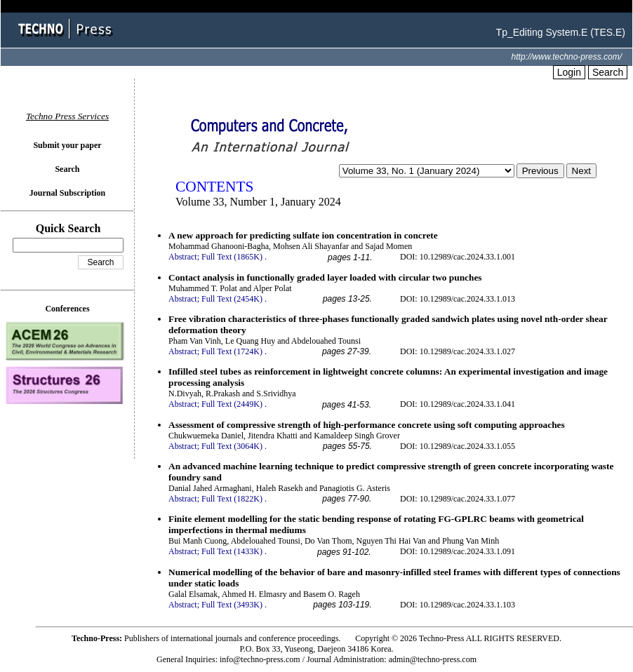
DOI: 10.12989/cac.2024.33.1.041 (458, 404)
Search (608, 72)
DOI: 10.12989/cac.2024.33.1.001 (458, 257)
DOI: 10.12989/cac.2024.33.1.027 (458, 351)
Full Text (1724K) (232, 351)
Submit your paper (67, 145)
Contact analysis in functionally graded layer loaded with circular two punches (325, 277)
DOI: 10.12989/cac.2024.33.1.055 (458, 446)
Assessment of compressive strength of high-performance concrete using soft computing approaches (367, 425)
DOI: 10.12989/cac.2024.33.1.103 (458, 605)
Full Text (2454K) (232, 299)
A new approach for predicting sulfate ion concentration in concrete (303, 235)
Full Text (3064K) (232, 446)
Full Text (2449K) (232, 404)
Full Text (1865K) (232, 257)
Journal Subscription (67, 193)
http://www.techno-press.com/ (567, 57)
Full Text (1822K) (232, 499)
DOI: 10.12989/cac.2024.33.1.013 (458, 299)
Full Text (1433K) (232, 551)
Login (569, 72)
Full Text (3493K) (232, 605)
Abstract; (184, 257)
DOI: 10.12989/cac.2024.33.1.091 (458, 551)
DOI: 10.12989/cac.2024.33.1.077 (458, 499)
